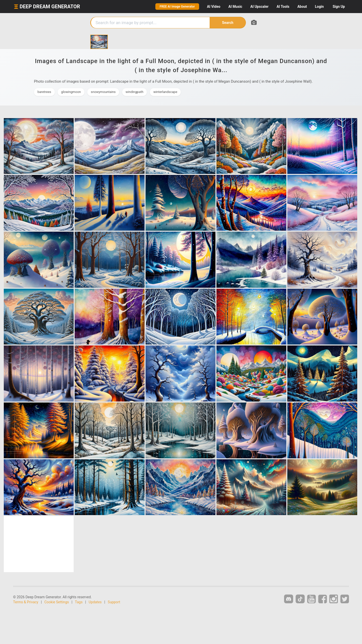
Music (235, 7)
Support (114, 602)
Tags (79, 602)
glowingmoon (71, 92)
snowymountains (103, 92)
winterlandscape (165, 92)
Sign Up (339, 7)
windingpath (135, 92)
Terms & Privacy (26, 602)
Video (214, 7)
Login (319, 7)
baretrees (44, 92)
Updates (95, 602)
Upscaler (259, 7)
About (302, 7)
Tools (283, 7)
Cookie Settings (57, 602)
